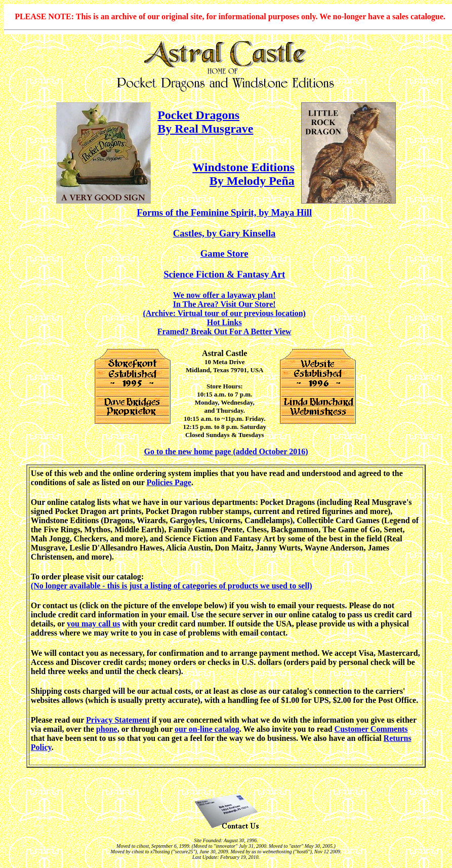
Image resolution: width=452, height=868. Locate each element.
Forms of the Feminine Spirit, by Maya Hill (224, 212)
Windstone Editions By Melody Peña (243, 174)
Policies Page (169, 482)
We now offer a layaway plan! (224, 295)
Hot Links (224, 322)
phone (107, 729)
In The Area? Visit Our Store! (224, 304)
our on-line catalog (207, 729)
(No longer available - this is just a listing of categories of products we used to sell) (172, 586)
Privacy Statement (118, 720)
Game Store (224, 253)
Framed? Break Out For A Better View (224, 331)
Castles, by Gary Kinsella (224, 233)
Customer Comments (371, 729)
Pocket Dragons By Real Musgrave (205, 122)
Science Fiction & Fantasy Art (224, 274)
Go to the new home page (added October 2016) (226, 451)
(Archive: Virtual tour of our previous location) (224, 313)
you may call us (93, 624)
